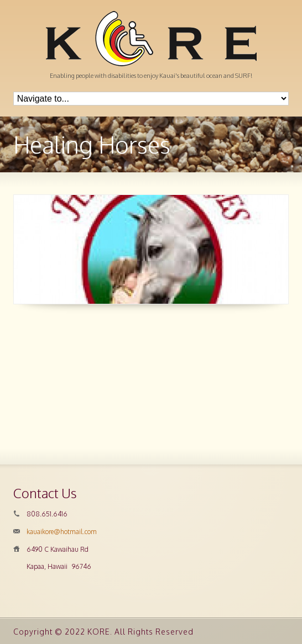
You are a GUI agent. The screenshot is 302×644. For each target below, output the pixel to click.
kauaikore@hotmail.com (62, 532)
